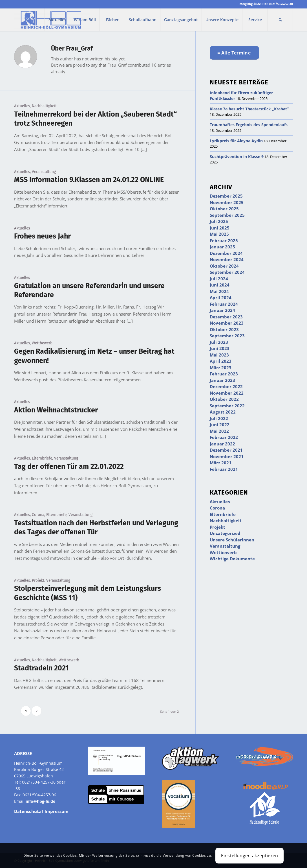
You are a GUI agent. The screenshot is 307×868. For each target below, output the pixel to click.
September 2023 (227, 336)
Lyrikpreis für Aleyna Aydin (236, 141)
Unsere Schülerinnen (232, 540)
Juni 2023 (220, 348)
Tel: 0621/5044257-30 (278, 4)
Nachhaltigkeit (44, 106)
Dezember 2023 (226, 317)
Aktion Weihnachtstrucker (56, 410)
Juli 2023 (219, 342)
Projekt (38, 581)
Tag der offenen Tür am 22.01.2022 (69, 467)
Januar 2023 (222, 380)
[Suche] (280, 20)
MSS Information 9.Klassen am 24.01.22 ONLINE (89, 180)
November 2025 (227, 202)
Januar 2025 (222, 247)
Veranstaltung (44, 172)
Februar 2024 (224, 304)
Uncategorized (225, 533)
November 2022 (227, 393)
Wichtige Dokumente (232, 559)
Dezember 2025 (226, 196)
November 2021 (227, 456)
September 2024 (227, 272)
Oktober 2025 (224, 209)
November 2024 (227, 259)
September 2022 (227, 406)
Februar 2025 (224, 240)
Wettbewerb (42, 343)
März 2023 (221, 368)
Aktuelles (22, 106)
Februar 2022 (224, 437)
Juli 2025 (219, 221)
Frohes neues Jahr (42, 236)
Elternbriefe (42, 458)
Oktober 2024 (224, 266)
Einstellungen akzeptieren (250, 856)
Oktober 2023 (224, 329)
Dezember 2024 (226, 253)
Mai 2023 (219, 355)
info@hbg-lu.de (250, 4)
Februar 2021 (224, 469)
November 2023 (227, 323)
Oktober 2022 (224, 399)
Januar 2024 (222, 310)
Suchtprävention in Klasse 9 (237, 157)
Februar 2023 (224, 374)
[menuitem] (57, 20)
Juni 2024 (220, 285)
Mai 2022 (219, 431)
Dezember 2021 (226, 450)
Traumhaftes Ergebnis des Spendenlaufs (249, 125)
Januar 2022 (222, 444)
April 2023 (221, 361)
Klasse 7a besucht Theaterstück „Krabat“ (249, 109)
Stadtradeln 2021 (41, 668)
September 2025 (227, 215)
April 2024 (221, 298)
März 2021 (221, 463)
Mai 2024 (219, 291)
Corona (38, 515)
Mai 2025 (219, 234)
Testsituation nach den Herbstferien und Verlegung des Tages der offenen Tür (96, 528)
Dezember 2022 (226, 386)
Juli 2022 (219, 418)
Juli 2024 (219, 279)
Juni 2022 (220, 425)
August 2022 (223, 412)
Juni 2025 (220, 228)
